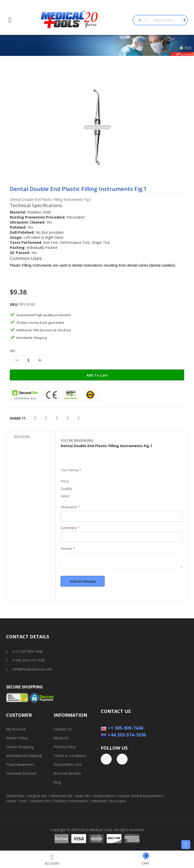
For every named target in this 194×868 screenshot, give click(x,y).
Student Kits (40, 801)
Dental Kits (15, 796)
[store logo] (69, 20)
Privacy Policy (65, 747)
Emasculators (105, 796)
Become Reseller (67, 773)
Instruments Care (68, 764)
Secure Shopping (20, 747)
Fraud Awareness (20, 764)
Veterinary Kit (61, 796)
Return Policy (17, 738)
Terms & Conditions (70, 756)
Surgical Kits (37, 796)
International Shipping (24, 756)
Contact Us (63, 729)
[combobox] (166, 20)
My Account (16, 729)
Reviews (22, 437)
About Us (61, 738)
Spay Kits (83, 796)
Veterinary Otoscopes (109, 801)
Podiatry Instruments (70, 801)
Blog (57, 782)
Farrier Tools (17, 801)
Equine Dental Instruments (141, 796)
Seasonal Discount (21, 773)
